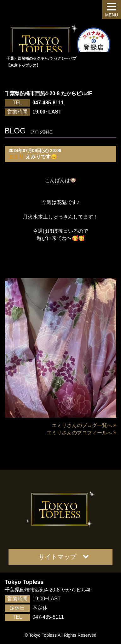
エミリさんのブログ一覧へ (84, 425)
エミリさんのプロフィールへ (81, 433)
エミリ (16, 157)
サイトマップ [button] (64, 557)
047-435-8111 (48, 103)
